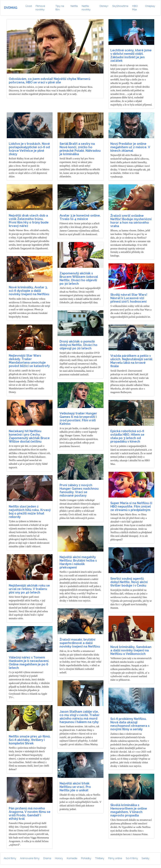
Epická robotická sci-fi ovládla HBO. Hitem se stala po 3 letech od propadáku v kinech (127, 436)
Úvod (29, 6)
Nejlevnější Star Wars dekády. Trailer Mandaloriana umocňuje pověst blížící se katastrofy (29, 361)
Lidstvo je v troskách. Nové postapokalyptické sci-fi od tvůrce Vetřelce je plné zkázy (29, 149)
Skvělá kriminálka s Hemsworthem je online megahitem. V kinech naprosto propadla (129, 810)
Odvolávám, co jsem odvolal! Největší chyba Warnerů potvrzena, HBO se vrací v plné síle (50, 81)
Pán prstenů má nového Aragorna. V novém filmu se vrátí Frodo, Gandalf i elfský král (30, 814)
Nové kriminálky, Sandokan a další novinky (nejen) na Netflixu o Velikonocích (131, 650)
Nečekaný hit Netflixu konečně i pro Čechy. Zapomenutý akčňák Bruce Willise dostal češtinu (29, 436)
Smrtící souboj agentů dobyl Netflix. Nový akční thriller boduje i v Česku (129, 582)
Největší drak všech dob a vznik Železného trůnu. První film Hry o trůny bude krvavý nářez (29, 221)
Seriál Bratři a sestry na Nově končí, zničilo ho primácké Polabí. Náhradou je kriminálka (80, 149)
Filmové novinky (40, 8)
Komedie (72, 858)
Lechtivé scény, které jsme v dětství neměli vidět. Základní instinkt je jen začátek (131, 55)
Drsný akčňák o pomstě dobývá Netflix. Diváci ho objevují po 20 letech (78, 345)
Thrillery (100, 858)
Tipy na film (60, 8)
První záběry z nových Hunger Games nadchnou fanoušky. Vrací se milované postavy (79, 490)
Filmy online (115, 858)
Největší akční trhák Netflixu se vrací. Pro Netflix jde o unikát (75, 787)
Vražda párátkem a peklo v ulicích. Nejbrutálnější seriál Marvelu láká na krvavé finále (131, 361)
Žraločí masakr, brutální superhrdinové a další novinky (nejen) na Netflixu (80, 643)
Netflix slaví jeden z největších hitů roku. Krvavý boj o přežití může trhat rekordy (30, 512)
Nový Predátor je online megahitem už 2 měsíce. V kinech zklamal (130, 147)
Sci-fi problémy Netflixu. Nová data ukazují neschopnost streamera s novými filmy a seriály (130, 724)
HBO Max (135, 8)
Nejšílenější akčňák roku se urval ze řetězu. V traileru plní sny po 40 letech (29, 589)
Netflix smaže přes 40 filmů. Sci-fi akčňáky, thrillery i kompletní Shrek (30, 740)
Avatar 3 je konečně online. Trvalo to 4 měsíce (80, 217)
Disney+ (104, 6)
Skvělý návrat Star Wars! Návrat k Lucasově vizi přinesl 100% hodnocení (129, 298)
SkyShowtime (120, 6)
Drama (47, 858)
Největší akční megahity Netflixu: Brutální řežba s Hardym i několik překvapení (78, 562)
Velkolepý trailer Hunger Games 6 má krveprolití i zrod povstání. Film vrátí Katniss (78, 419)
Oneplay (150, 6)
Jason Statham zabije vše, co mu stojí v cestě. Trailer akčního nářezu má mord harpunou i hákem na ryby (80, 717)
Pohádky (86, 858)
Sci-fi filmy (132, 858)
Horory (59, 858)
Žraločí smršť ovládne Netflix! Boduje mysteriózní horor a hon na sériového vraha (131, 221)
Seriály (146, 858)
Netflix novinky (86, 8)
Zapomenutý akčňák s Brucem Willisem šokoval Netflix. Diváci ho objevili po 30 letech (79, 278)
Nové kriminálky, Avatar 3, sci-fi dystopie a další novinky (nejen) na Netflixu (29, 291)
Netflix (74, 6)
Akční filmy (10, 858)
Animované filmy (30, 858)
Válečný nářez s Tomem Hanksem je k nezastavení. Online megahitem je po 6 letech (29, 663)
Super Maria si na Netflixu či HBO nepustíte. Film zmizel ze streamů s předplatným (131, 506)
